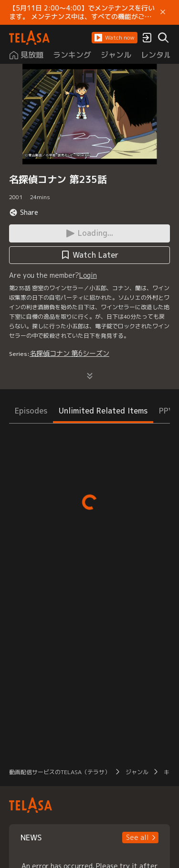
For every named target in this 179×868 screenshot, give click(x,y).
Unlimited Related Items (103, 411)
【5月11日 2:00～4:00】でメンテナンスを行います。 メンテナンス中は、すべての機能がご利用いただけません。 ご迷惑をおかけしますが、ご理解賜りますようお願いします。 (82, 12)
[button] (115, 38)
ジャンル (137, 772)
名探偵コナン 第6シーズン (69, 353)
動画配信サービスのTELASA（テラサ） (60, 772)
